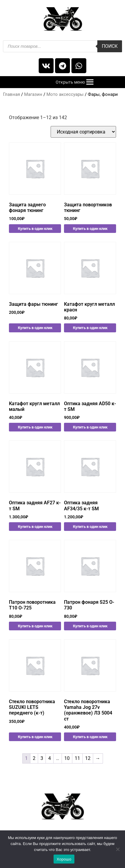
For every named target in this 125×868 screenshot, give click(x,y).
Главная (11, 94)
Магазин (33, 94)
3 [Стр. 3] (42, 758)
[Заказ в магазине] (83, 132)
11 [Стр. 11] (77, 758)
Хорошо (64, 859)
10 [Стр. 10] (67, 758)
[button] (70, 82)
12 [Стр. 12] (88, 758)
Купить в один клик (35, 229)
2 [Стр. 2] (34, 758)
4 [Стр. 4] (50, 758)
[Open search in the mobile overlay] (62, 46)
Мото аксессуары (65, 94)
